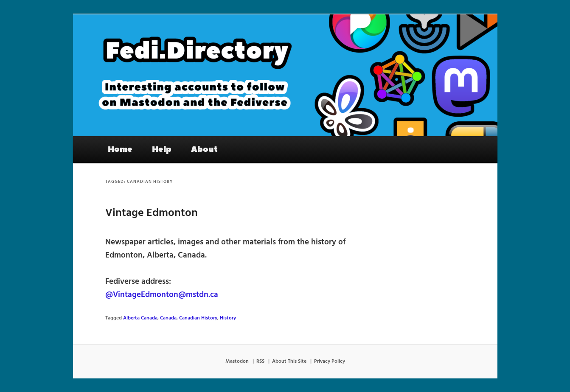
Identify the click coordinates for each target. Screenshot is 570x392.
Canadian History (198, 318)
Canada (168, 318)
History (228, 318)
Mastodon (237, 361)
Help (162, 149)
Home (120, 149)
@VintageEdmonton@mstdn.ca (162, 295)
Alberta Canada (140, 318)
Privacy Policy (330, 361)
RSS (260, 361)
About (204, 149)
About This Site (289, 361)
